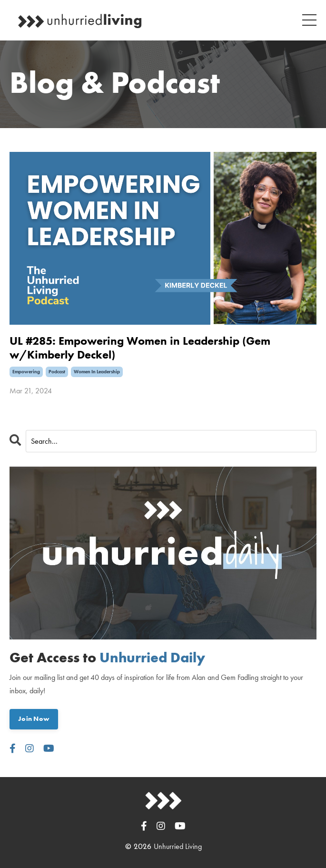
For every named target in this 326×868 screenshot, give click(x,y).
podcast (57, 372)
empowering (26, 372)
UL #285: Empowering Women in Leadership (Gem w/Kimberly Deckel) (140, 348)
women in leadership (97, 372)
